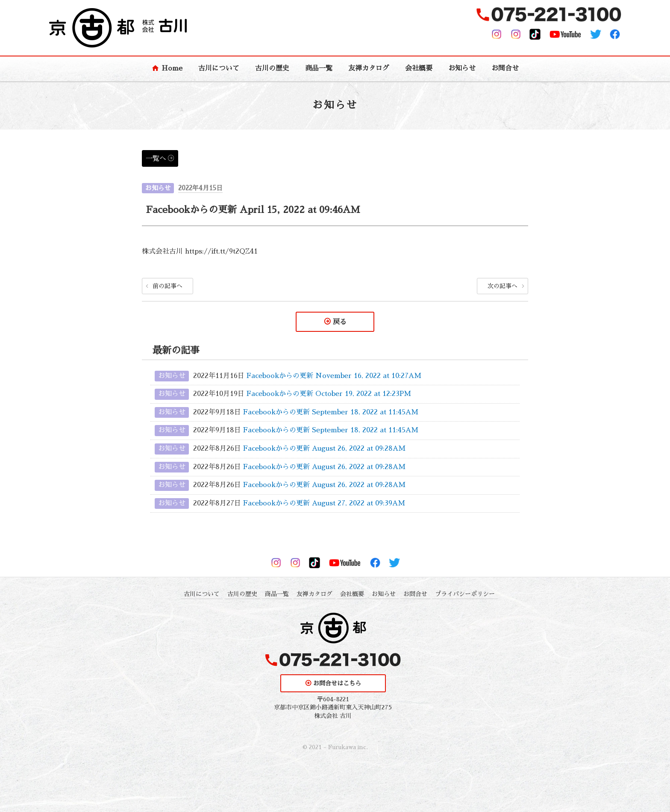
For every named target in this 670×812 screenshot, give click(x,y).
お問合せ (505, 68)
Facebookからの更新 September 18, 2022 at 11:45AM (331, 412)
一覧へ (156, 159)
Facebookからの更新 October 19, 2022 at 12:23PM (329, 394)
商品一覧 (319, 68)
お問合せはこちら (337, 684)
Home (172, 68)
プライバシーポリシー (465, 594)
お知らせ (462, 68)
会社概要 (419, 68)
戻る (340, 322)
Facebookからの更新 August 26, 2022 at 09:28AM (324, 449)
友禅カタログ (369, 68)
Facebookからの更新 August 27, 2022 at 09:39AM (324, 503)
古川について (219, 68)
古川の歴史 (272, 68)
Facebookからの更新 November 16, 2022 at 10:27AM (334, 376)
